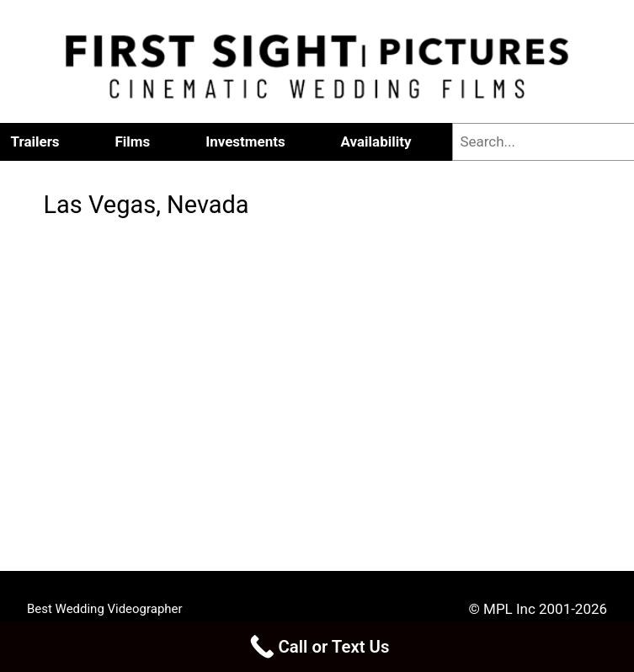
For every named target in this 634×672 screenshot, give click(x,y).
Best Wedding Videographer (105, 609)
